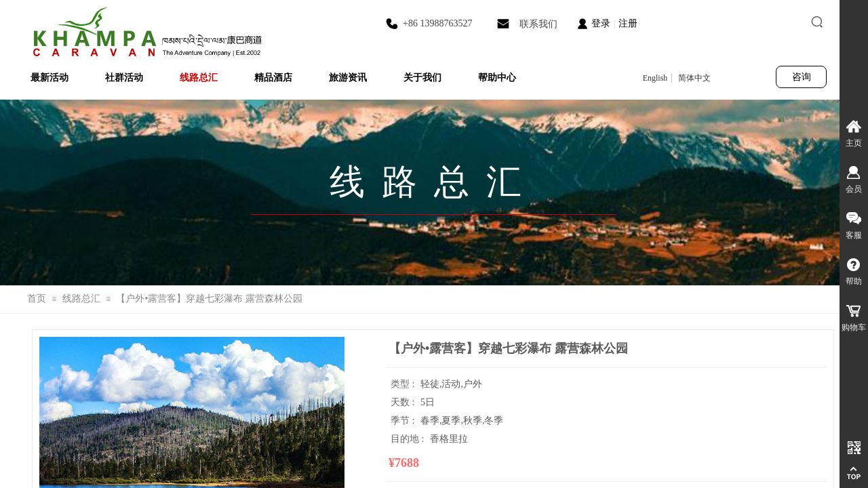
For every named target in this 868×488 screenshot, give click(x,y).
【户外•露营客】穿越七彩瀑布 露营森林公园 (209, 299)
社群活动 (124, 78)
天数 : (404, 402)
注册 (628, 23)
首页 (37, 299)
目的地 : (409, 439)
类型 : (404, 384)
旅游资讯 (348, 78)
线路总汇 (199, 78)
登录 (601, 23)
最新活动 (50, 78)
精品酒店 (273, 78)
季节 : (404, 421)
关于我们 (422, 78)
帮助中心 (497, 78)
